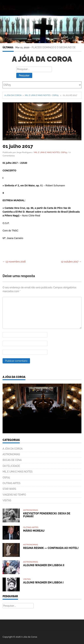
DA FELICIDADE (11, 466)
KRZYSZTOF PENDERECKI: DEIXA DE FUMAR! (47, 515)
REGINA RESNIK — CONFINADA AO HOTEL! (51, 548)
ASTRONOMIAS (11, 454)
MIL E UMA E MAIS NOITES (38, 95)
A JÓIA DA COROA (13, 449)
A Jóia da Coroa (42, 59)
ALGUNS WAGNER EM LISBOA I (43, 582)
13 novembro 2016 (14, 262)
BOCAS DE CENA (12, 460)
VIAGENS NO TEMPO (14, 495)
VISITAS (7, 500)
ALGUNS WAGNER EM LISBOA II (44, 565)
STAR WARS (9, 489)
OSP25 (55, 95)
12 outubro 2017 (71, 262)
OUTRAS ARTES (11, 483)
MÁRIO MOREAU (34, 531)
